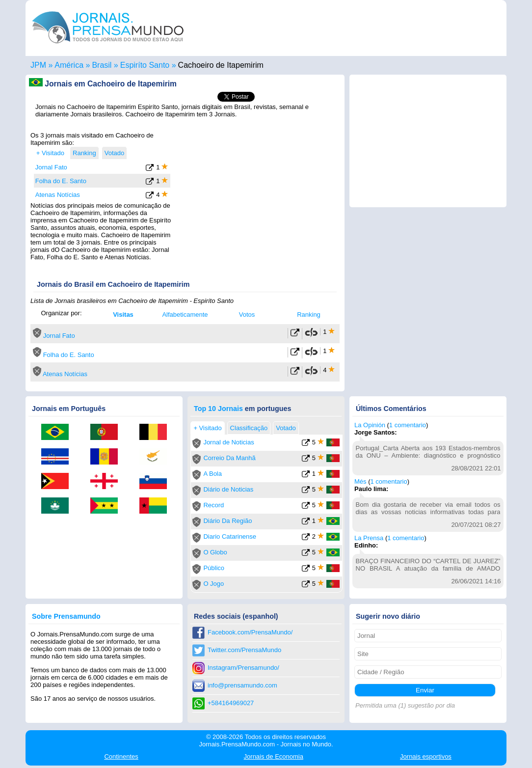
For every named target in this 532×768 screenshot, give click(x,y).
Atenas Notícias (58, 195)
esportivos (426, 756)
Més (360, 481)
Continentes (121, 756)
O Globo (215, 552)
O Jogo (213, 584)
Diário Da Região (227, 521)
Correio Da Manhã (229, 458)
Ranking (309, 315)
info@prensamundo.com (242, 685)
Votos (247, 315)
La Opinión (370, 425)
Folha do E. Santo (61, 181)
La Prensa (369, 538)
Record (213, 505)
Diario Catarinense (230, 536)
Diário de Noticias (228, 489)
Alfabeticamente (185, 315)
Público (214, 568)
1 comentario (408, 425)
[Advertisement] (257, 193)
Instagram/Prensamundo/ (243, 668)
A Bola (213, 474)
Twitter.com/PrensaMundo (244, 650)
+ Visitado (50, 153)
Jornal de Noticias (228, 442)
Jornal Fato (51, 167)
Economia (274, 756)
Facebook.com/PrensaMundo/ (250, 632)
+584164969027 (231, 703)
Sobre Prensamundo (66, 616)
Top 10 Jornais (218, 409)
